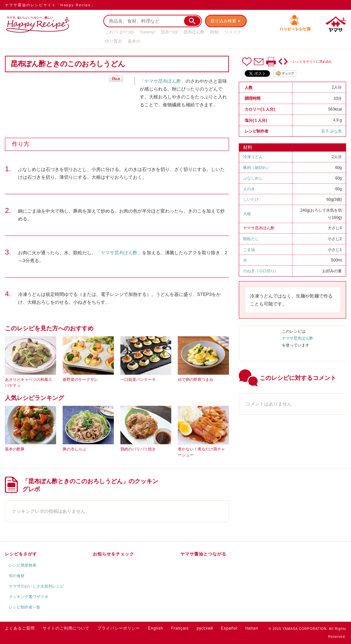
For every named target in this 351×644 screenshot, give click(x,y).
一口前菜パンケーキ (138, 380)
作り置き (114, 41)
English (155, 628)
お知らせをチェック (114, 554)
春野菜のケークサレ (80, 380)
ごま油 (249, 250)
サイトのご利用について (66, 628)
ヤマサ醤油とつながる (203, 554)
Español (229, 628)
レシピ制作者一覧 (25, 607)
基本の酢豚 (15, 449)
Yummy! (147, 32)
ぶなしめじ (253, 178)
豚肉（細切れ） (257, 168)
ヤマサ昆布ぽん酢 (259, 228)
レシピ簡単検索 (23, 565)
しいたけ (251, 199)
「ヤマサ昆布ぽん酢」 (163, 81)
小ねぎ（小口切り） (261, 271)
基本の (134, 41)
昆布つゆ (169, 32)
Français (180, 628)
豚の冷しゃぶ (74, 449)
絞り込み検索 (223, 21)
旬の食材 (17, 576)
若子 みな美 (331, 131)
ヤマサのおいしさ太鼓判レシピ (36, 586)
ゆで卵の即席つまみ (196, 380)
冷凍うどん (253, 157)
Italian (252, 628)
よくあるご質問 (20, 628)
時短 (215, 32)
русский (205, 628)
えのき (249, 189)
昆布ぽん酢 (194, 32)
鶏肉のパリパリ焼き (138, 449)
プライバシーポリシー (119, 628)
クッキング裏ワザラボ (29, 597)
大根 (247, 214)
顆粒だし (251, 239)
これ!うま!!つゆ (120, 32)
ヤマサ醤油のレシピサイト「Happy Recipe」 (50, 5)
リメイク (233, 32)
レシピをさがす (21, 554)
